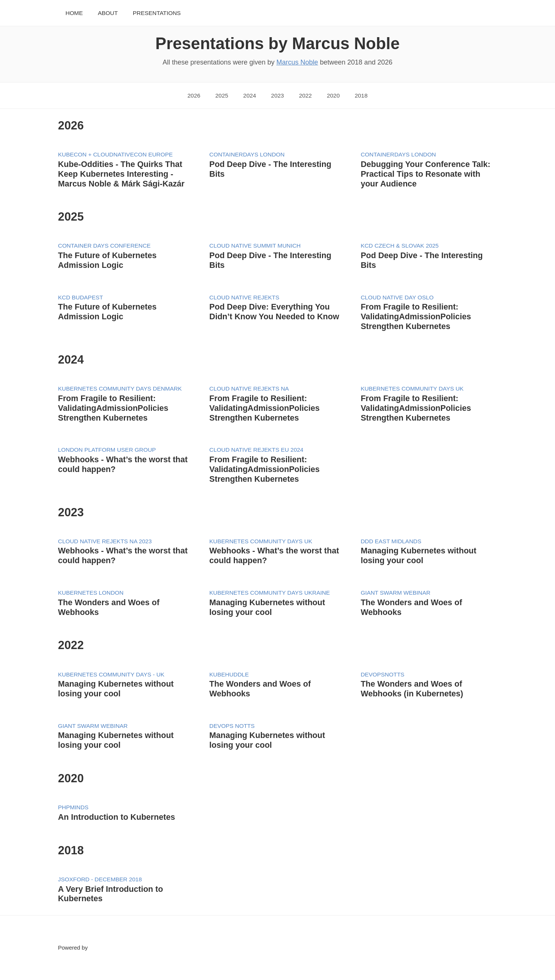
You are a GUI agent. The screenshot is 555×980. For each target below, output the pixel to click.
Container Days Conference (105, 246)
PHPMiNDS (73, 807)
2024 (250, 95)
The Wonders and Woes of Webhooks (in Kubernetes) (412, 689)
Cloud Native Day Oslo (397, 297)
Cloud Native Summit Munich (255, 246)
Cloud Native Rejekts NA (249, 389)
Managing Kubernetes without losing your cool (418, 555)
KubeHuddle (229, 674)
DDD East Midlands (391, 541)
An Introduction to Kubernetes (117, 817)
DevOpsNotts (382, 674)
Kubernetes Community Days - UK (111, 674)
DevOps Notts (232, 726)
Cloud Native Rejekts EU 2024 (256, 450)
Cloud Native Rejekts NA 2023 (105, 541)
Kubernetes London (91, 593)
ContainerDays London (247, 154)
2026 (194, 95)
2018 (361, 95)
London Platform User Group (107, 450)
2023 (277, 95)
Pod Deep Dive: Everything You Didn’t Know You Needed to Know (274, 312)
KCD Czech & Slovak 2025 (400, 246)
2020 (333, 95)
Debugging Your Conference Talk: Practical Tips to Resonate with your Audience (426, 174)
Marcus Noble (297, 62)
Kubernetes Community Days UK (412, 389)
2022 (305, 95)
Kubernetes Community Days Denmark (120, 389)
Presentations (157, 13)
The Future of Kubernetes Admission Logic (108, 260)
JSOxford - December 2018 (100, 879)
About (108, 13)
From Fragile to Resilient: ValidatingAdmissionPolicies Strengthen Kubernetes (416, 316)
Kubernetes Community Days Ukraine (270, 593)
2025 (222, 95)
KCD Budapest (81, 297)
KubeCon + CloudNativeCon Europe (116, 154)
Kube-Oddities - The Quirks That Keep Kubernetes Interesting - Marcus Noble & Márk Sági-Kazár (121, 174)
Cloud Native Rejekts (244, 297)
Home (74, 13)
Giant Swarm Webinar (396, 593)
